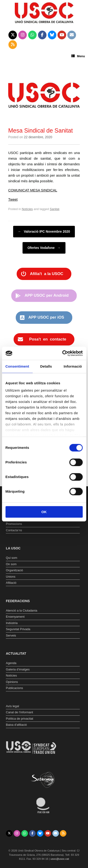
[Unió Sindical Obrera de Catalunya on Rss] (13, 45)
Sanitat (54, 209)
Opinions (12, 682)
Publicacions (14, 688)
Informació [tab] (73, 366)
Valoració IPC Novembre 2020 (44, 232)
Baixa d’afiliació (16, 725)
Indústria (12, 623)
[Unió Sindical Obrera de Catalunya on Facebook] (42, 35)
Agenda (11, 663)
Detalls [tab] (46, 366)
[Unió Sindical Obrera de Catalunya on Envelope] (72, 35)
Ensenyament (15, 617)
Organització (14, 570)
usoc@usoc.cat (60, 859)
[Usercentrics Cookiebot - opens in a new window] (63, 353)
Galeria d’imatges (18, 669)
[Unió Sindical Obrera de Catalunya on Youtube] (62, 35)
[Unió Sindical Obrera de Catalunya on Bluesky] (52, 35)
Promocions (14, 524)
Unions (11, 577)
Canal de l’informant (19, 712)
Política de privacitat (19, 719)
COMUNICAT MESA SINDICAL (33, 190)
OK (44, 512)
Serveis (11, 635)
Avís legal (12, 706)
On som (11, 564)
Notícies (27, 209)
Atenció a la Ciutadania (22, 610)
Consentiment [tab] (17, 366)
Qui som (11, 558)
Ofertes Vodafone (44, 248)
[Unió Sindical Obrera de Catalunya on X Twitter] (13, 35)
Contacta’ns (14, 530)
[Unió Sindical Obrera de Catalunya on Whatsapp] (33, 35)
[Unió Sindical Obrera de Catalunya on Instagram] (23, 35)
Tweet (13, 199)
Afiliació (11, 583)
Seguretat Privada (18, 629)
